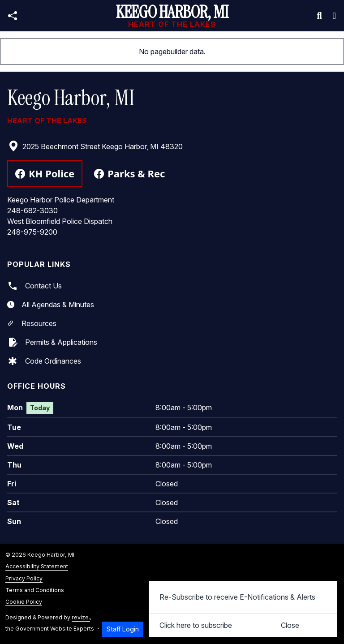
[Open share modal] (13, 16)
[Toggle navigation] (334, 16)
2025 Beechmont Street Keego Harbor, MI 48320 (95, 146)
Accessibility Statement (37, 566)
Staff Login (123, 629)
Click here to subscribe (196, 625)
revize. (81, 617)
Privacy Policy (24, 578)
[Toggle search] (320, 16)
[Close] (290, 625)
